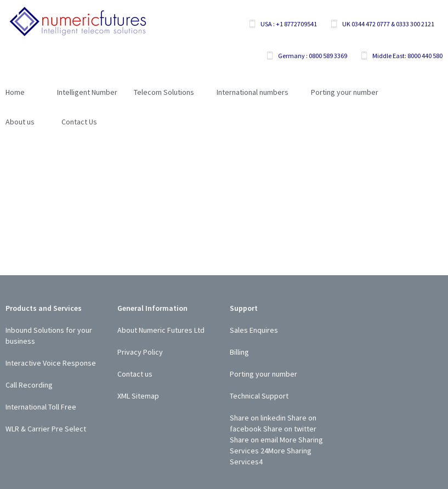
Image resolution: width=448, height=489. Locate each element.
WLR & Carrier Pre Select (46, 429)
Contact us (135, 374)
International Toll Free (41, 407)
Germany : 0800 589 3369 (313, 56)
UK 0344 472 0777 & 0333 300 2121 (388, 24)
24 (264, 451)
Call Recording (29, 385)
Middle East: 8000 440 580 (407, 56)
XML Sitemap (138, 396)
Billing (239, 352)
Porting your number (263, 374)
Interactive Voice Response (51, 363)
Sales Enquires (254, 330)
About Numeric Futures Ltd (161, 330)
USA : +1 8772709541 (289, 24)
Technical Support (259, 396)
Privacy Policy (140, 352)
